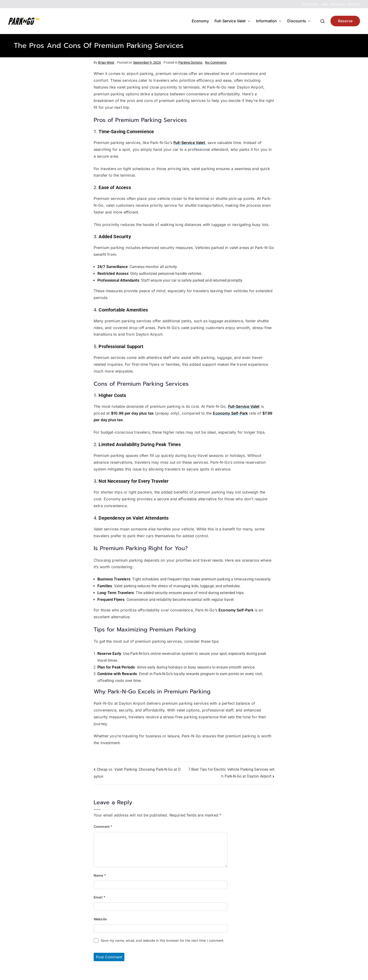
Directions (310, 4)
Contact (354, 4)
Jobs (324, 4)
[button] (248, 21)
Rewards (338, 4)
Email (100, 897)
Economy (200, 21)
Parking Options (190, 62)
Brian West (106, 62)
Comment (103, 826)
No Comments (216, 62)
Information (269, 21)
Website (100, 919)
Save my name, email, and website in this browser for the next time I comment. (163, 940)
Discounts (299, 21)
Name (100, 875)
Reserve (345, 21)
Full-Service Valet (232, 21)
